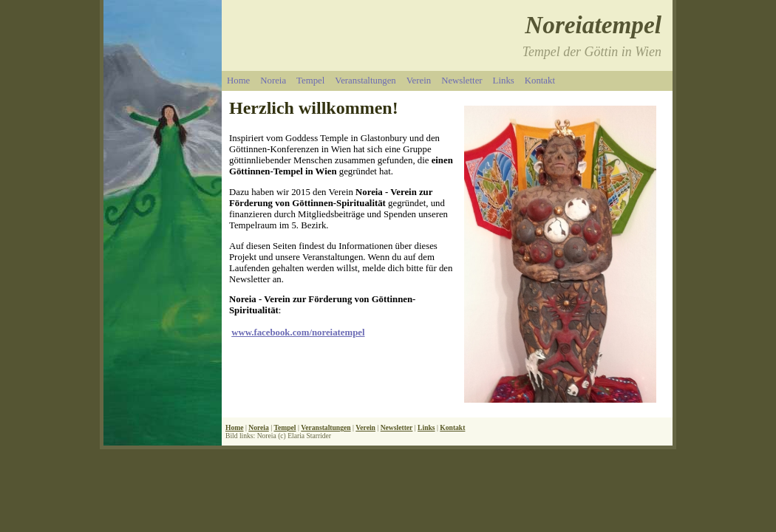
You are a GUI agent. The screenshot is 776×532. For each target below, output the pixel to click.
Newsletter (462, 81)
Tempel (310, 81)
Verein (419, 81)
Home (238, 81)
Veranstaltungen (365, 81)
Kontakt (540, 81)
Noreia (273, 81)
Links (504, 81)
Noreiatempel (593, 25)
